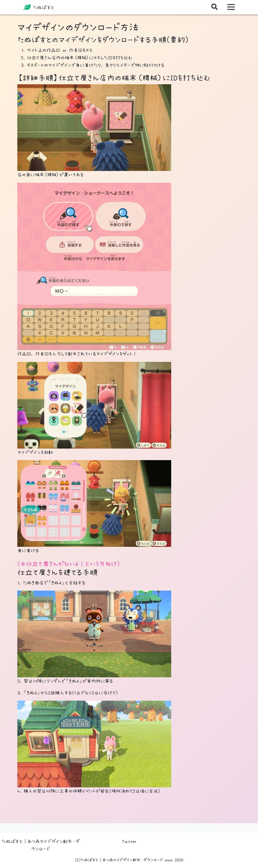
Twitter (129, 841)
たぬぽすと (39, 7)
